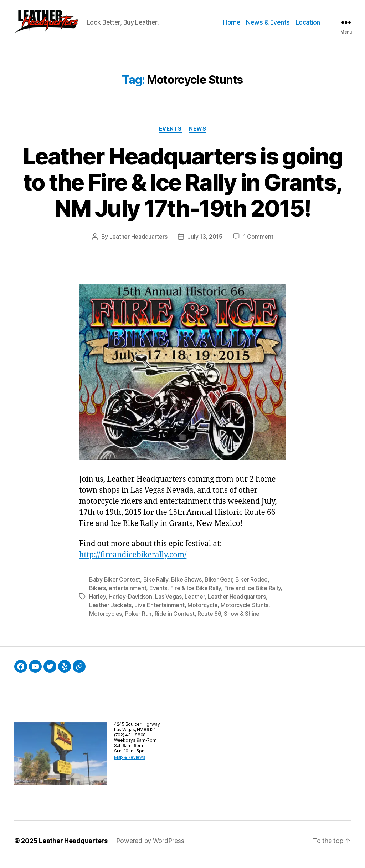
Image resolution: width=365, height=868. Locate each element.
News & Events (268, 26)
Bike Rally (156, 587)
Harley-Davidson (130, 604)
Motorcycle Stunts (245, 612)
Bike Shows (186, 587)
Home (232, 26)
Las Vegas (168, 604)
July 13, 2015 (205, 244)
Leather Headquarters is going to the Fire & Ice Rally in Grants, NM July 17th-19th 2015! (182, 189)
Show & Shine (242, 621)
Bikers (97, 595)
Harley (97, 604)
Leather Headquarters (138, 244)
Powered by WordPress (150, 848)
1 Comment (258, 244)
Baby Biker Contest (115, 587)
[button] (55, 26)
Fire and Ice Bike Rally (253, 595)
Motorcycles (106, 621)
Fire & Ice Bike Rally (196, 595)
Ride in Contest (175, 621)
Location (308, 26)
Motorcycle (202, 612)
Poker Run (138, 621)
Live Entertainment (159, 612)
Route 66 (209, 621)
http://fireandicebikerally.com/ (133, 562)
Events (170, 136)
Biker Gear (218, 587)
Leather (195, 604)
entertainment (128, 595)
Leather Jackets (110, 612)
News (197, 136)
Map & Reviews (130, 764)
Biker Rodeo (251, 587)
